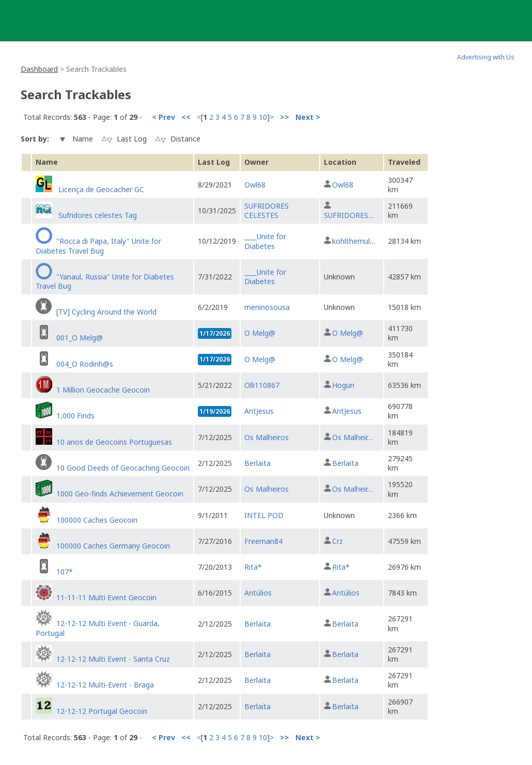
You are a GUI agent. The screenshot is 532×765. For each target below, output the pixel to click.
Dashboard (39, 69)
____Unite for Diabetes (265, 241)
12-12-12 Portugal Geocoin (102, 711)
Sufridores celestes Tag (97, 215)
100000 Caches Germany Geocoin (113, 546)
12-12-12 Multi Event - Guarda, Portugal (98, 628)
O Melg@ (260, 333)
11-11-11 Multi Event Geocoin (106, 597)
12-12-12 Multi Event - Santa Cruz (113, 659)
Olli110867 (262, 385)
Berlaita (257, 463)
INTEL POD (264, 515)
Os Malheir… (353, 437)
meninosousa (267, 307)
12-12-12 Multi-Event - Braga (105, 685)
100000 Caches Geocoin (97, 520)
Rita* (253, 567)
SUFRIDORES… (349, 215)
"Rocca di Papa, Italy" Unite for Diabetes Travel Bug (98, 246)
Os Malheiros (267, 437)
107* (65, 572)
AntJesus (259, 411)
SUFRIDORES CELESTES (267, 210)
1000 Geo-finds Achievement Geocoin (120, 494)
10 (263, 117)
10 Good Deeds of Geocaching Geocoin (123, 468)
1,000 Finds (75, 416)
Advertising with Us (486, 57)
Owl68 (255, 185)
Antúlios (258, 593)
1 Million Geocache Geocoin (103, 390)
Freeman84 (263, 541)
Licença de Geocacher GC (100, 189)
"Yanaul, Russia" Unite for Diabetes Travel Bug (105, 281)
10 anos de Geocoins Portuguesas (114, 442)
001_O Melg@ (80, 338)
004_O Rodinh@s (85, 364)
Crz (338, 541)
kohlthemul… (354, 241)
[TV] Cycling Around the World (106, 312)
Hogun (343, 385)
